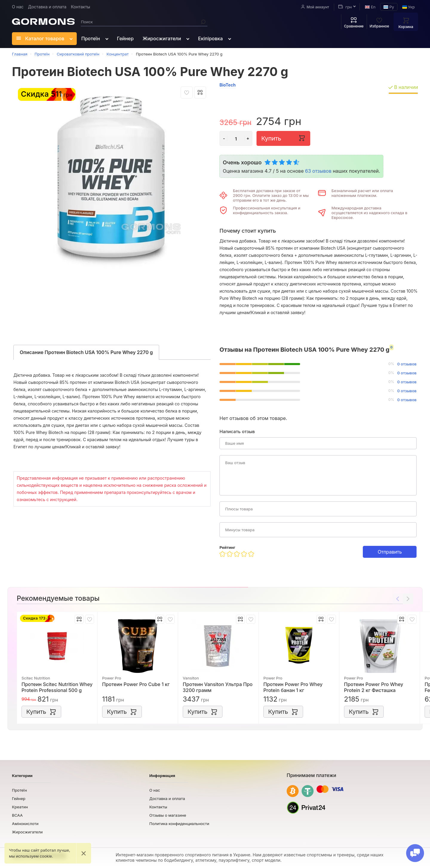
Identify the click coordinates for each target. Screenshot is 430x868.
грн (345, 7)
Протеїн (90, 38)
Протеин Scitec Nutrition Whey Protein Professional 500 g (57, 687)
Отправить (390, 552)
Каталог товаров (40, 38)
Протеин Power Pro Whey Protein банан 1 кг (293, 687)
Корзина (406, 23)
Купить (283, 138)
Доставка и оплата (47, 7)
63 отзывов (318, 171)
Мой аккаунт (315, 7)
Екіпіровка (210, 38)
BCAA (17, 815)
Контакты (80, 7)
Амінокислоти (25, 824)
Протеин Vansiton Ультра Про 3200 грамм (218, 687)
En (370, 7)
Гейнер (125, 38)
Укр (408, 7)
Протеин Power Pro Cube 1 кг (136, 684)
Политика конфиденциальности (179, 824)
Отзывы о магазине (168, 815)
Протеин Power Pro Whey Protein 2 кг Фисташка (374, 687)
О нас (18, 7)
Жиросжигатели (162, 38)
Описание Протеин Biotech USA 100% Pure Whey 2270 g (86, 352)
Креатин (20, 807)
